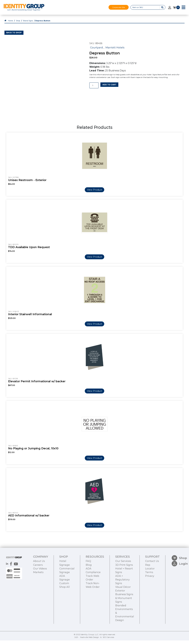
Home (10, 24)
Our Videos (40, 587)
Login (180, 584)
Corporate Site (119, 7)
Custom (64, 601)
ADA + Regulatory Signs (122, 598)
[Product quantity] (94, 89)
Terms (149, 590)
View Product (95, 193)
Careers (38, 583)
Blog (89, 583)
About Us (39, 579)
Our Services (123, 579)
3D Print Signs (124, 583)
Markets (38, 590)
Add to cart (109, 88)
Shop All (65, 605)
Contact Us (152, 579)
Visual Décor (123, 605)
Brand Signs (28, 24)
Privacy (150, 594)
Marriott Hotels (115, 51)
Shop (18, 24)
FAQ (88, 579)
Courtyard (96, 51)
